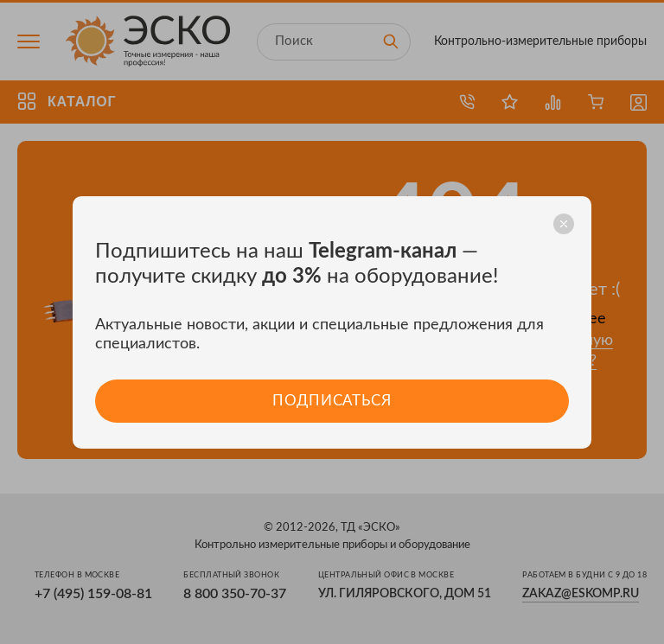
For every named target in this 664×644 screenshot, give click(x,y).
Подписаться (332, 401)
